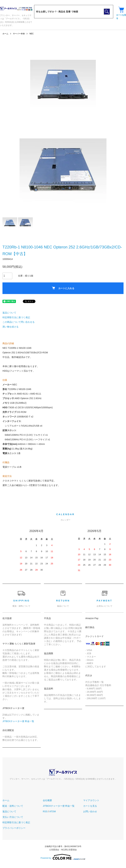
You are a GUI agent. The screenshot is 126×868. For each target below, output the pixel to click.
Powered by (63, 857)
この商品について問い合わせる (19, 322)
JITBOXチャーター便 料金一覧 (18, 721)
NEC (32, 34)
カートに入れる (63, 288)
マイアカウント (91, 800)
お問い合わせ (90, 811)
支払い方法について (13, 817)
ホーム (5, 34)
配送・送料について (13, 806)
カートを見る (90, 806)
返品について (9, 313)
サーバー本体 (19, 34)
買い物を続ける (10, 327)
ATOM (53, 811)
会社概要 (47, 800)
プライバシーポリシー (14, 828)
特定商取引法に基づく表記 (16, 317)
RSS (45, 811)
